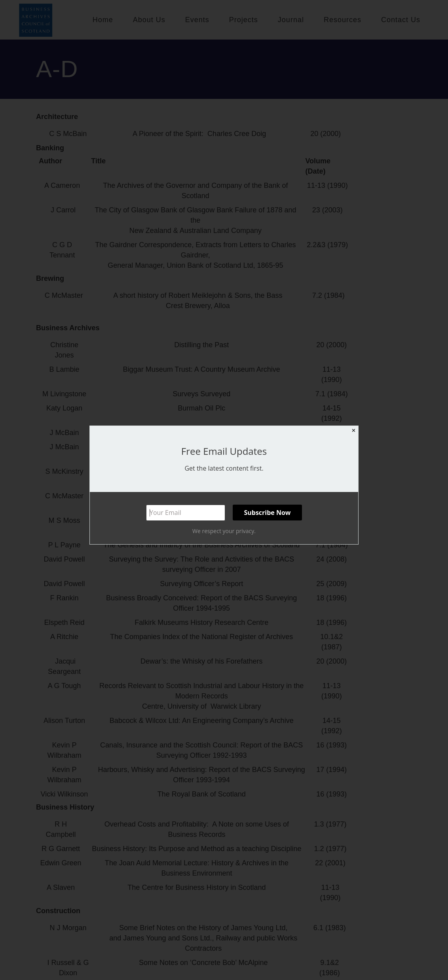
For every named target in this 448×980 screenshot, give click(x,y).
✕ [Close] (354, 430)
